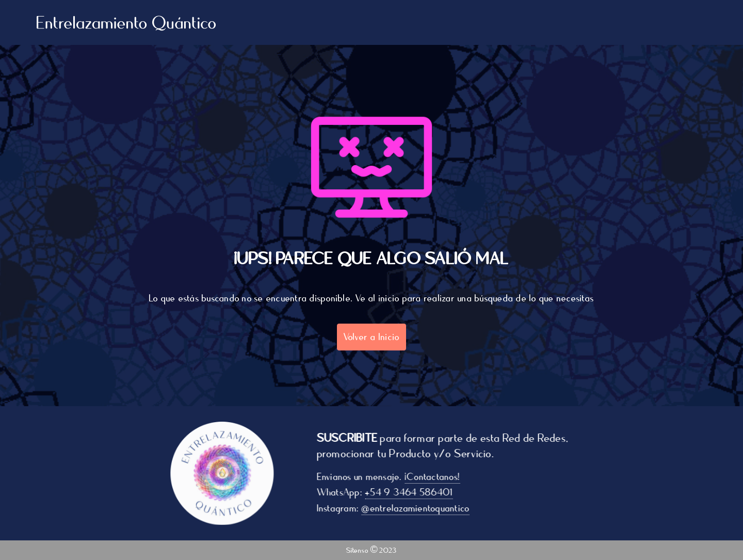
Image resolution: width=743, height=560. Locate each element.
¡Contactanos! (436, 477)
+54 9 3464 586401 (413, 492)
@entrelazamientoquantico (420, 508)
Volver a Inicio (372, 337)
